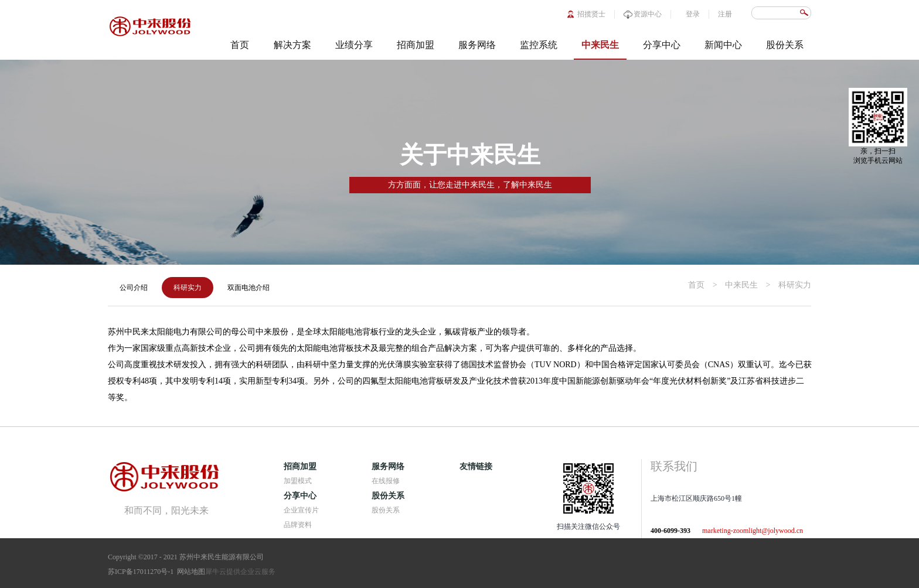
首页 (240, 45)
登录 (693, 14)
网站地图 (189, 572)
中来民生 (741, 285)
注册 (725, 14)
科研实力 (795, 285)
